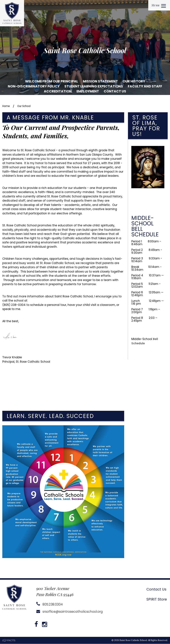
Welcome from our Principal (52, 81)
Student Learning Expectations (94, 86)
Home (7, 106)
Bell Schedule (145, 341)
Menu (158, 5)
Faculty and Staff (145, 86)
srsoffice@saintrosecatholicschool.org (71, 612)
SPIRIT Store (156, 599)
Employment (88, 91)
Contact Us (115, 91)
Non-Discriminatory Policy (34, 86)
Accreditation (58, 91)
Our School (26, 106)
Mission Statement (100, 81)
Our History (134, 81)
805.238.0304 (50, 605)
